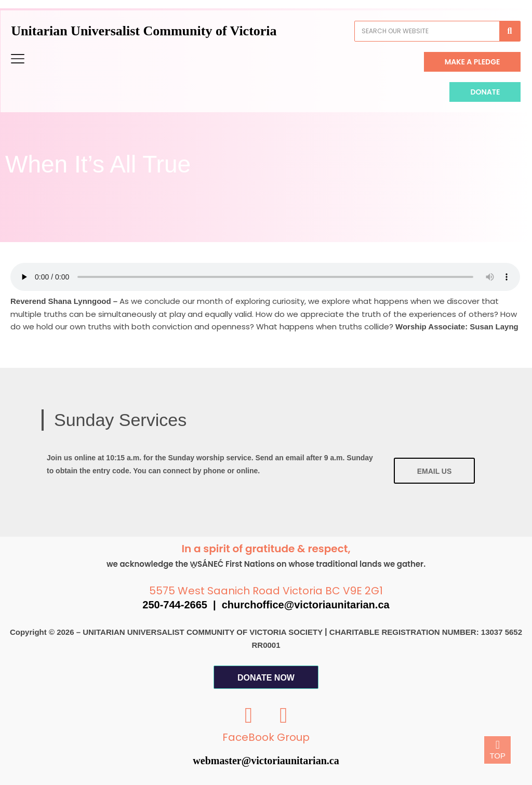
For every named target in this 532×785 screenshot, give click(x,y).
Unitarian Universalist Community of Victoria (157, 31)
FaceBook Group (266, 737)
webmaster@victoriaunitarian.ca (266, 761)
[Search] (497, 31)
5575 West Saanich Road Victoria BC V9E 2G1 (266, 591)
